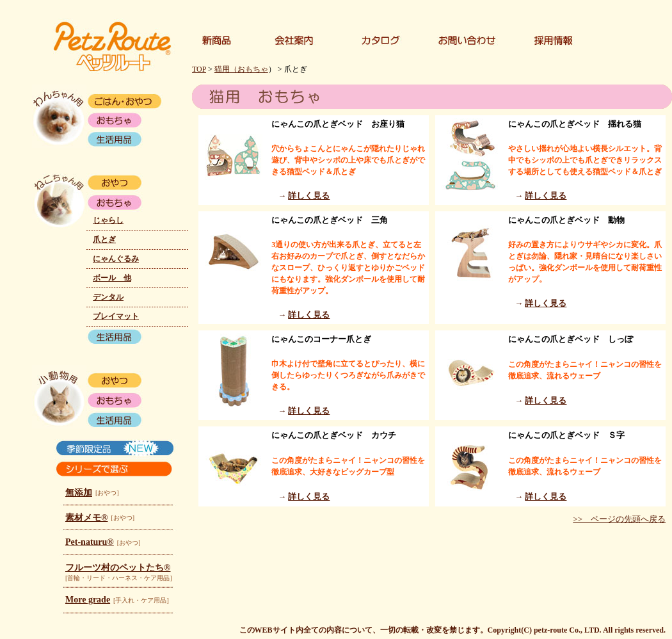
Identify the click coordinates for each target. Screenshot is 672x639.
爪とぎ (104, 239)
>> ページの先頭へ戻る (619, 519)
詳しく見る (309, 196)
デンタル (108, 297)
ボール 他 (112, 278)
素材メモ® (86, 518)
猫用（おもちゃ (241, 69)
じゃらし (108, 220)
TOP (199, 69)
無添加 (79, 493)
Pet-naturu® (90, 542)
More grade (88, 600)
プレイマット (116, 316)
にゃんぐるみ (116, 259)
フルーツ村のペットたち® (118, 568)
